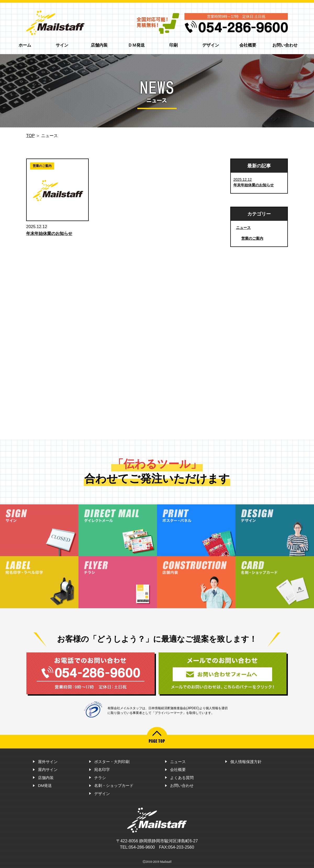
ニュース (243, 228)
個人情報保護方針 (246, 762)
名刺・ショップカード (114, 785)
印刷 (173, 45)
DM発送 (45, 785)
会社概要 (248, 45)
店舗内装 (99, 45)
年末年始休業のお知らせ (49, 233)
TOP (30, 136)
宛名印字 (102, 770)
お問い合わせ (285, 45)
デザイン (211, 45)
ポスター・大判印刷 (112, 762)
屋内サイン (48, 770)
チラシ (100, 778)
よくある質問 (182, 778)
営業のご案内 (252, 238)
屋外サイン (48, 762)
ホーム (25, 45)
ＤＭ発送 (136, 45)
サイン (62, 45)
